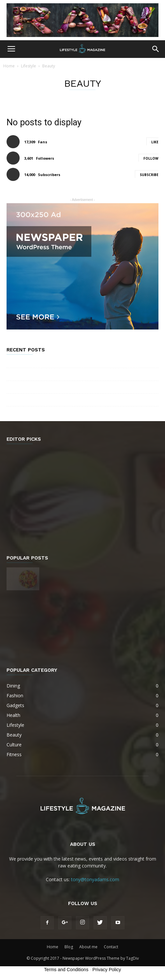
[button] (156, 49)
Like (155, 142)
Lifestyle (28, 66)
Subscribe (149, 175)
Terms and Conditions (66, 970)
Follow (151, 158)
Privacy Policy (107, 970)
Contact (111, 947)
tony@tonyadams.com (95, 879)
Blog (69, 947)
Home (9, 66)
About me (88, 947)
